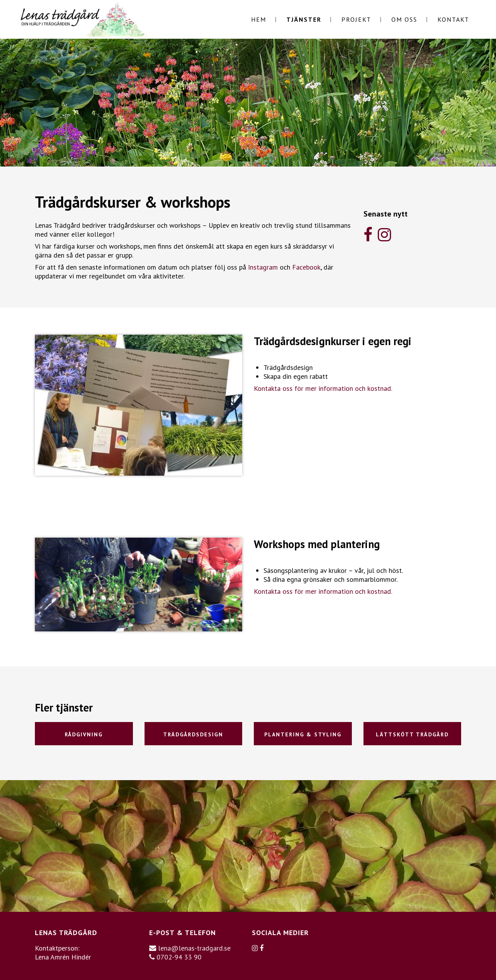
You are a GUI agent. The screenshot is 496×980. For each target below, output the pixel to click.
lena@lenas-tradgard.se (190, 948)
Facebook (306, 267)
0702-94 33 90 (175, 957)
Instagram (263, 267)
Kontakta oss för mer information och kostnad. (323, 388)
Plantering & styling (303, 734)
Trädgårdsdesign (193, 734)
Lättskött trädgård (412, 734)
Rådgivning (84, 734)
